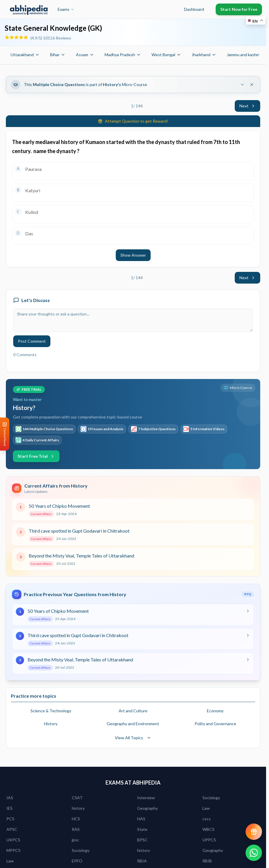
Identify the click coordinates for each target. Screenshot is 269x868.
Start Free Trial (36, 456)
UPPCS (209, 840)
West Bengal (166, 55)
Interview (146, 798)
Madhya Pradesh (123, 55)
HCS (76, 819)
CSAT (77, 798)
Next (247, 106)
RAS (76, 829)
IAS (10, 798)
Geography (147, 808)
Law (206, 808)
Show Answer (133, 255)
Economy (215, 711)
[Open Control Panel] (5, 434)
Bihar (58, 55)
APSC (12, 829)
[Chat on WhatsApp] (254, 853)
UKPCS (13, 840)
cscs (207, 819)
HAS (141, 819)
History (51, 724)
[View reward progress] (254, 832)
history (78, 808)
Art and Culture (133, 711)
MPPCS (13, 850)
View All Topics (133, 738)
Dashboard (194, 9)
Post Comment (32, 341)
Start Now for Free (239, 9)
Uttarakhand (25, 55)
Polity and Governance (215, 724)
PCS (10, 819)
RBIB (207, 861)
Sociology (211, 798)
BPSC (142, 840)
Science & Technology (51, 711)
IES (10, 808)
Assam (85, 55)
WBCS (208, 829)
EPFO (77, 861)
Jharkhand (204, 55)
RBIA (142, 861)
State (142, 829)
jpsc (75, 840)
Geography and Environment (133, 724)
